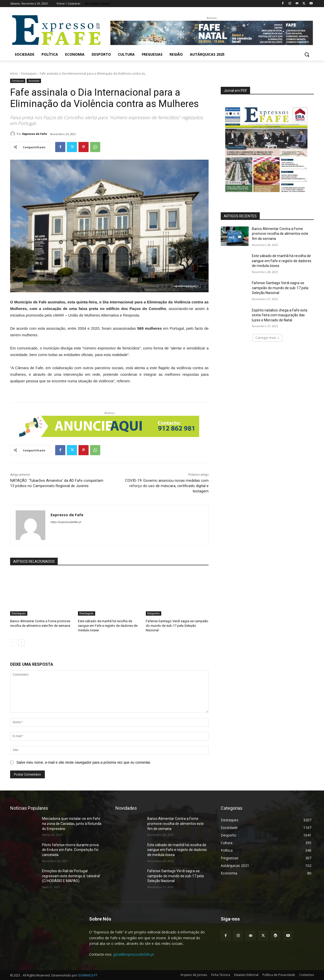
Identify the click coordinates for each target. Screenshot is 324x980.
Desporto (154, 613)
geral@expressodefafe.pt (134, 954)
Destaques (29, 74)
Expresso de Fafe (35, 134)
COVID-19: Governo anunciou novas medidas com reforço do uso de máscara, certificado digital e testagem (167, 486)
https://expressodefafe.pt (66, 522)
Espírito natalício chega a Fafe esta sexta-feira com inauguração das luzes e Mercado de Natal (280, 315)
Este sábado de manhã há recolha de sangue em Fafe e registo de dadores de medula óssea (108, 626)
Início (14, 74)
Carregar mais (267, 338)
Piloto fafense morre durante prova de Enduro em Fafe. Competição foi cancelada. (70, 850)
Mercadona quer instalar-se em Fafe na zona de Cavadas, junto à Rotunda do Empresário (72, 823)
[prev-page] (13, 643)
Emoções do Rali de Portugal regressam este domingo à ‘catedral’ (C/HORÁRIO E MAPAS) (71, 876)
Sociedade (34, 81)
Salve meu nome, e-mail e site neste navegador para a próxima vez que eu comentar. (84, 762)
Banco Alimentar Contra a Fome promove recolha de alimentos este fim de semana (280, 234)
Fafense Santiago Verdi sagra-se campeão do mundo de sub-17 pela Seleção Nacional (177, 626)
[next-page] (21, 643)
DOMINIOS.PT (88, 975)
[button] (307, 54)
